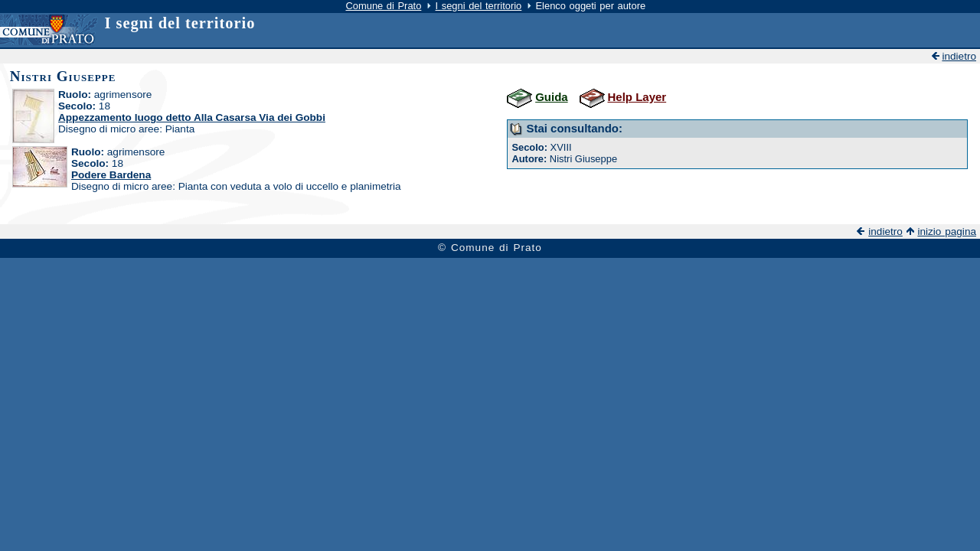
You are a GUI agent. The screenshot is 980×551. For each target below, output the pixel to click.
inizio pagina (947, 231)
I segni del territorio (479, 6)
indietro (959, 56)
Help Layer (637, 97)
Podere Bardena (111, 175)
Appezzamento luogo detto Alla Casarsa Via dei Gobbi (192, 117)
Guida (551, 97)
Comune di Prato (383, 6)
